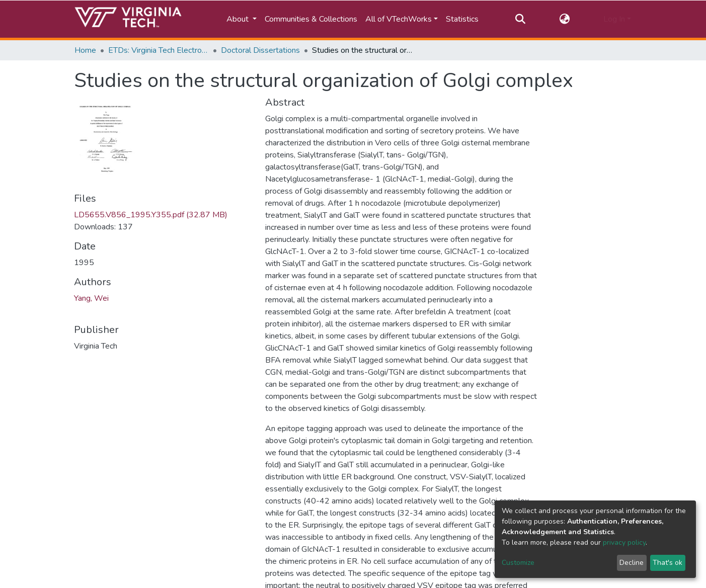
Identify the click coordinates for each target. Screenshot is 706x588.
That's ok (668, 563)
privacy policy (624, 542)
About (239, 19)
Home (85, 50)
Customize (518, 563)
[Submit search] (521, 19)
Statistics (462, 19)
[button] (564, 19)
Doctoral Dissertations (260, 50)
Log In (614, 19)
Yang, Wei (91, 298)
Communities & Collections (311, 19)
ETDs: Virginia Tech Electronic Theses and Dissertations (159, 50)
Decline (632, 563)
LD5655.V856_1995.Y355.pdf (151, 215)
